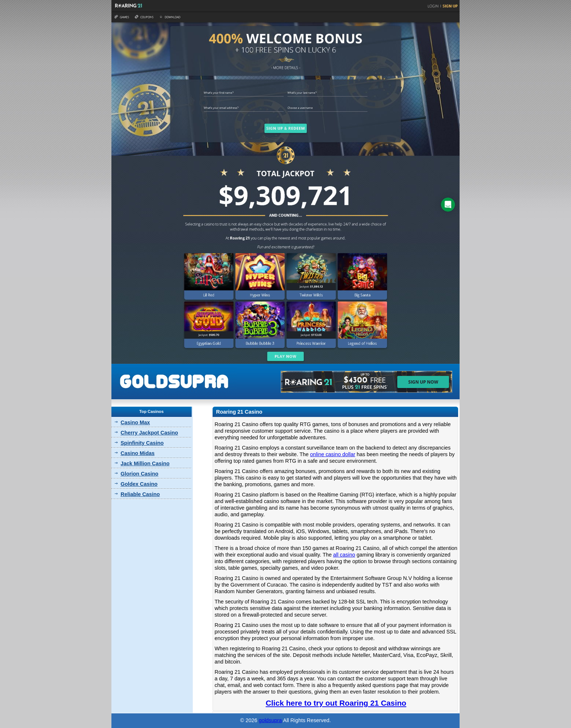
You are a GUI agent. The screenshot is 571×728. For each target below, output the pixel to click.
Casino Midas (138, 453)
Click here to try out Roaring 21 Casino (336, 703)
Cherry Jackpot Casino (149, 433)
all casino (344, 555)
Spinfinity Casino (142, 443)
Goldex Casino (139, 484)
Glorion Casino (139, 474)
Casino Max (135, 422)
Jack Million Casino (145, 463)
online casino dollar (333, 454)
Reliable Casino (140, 494)
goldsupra (270, 720)
